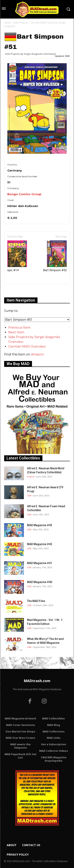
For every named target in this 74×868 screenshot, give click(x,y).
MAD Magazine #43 (40, 525)
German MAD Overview (27, 346)
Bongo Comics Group (24, 194)
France (31, 477)
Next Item (16, 332)
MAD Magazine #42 (40, 544)
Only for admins (18, 291)
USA (29, 495)
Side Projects (21, 23)
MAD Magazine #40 (40, 582)
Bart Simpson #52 (55, 256)
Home (8, 23)
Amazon (37, 354)
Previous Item (19, 328)
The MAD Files (36, 601)
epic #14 (17, 256)
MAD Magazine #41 (40, 563)
